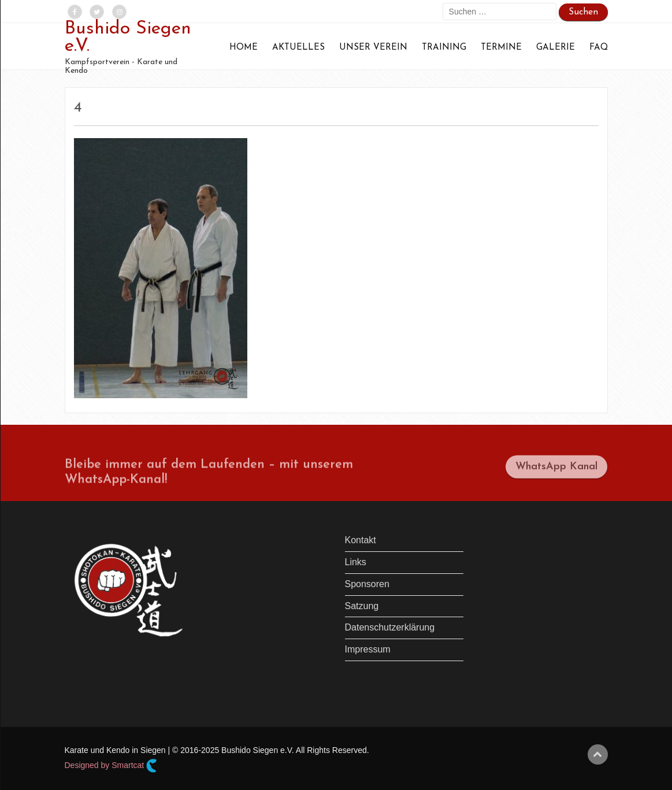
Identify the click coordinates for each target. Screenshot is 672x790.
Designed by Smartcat (111, 766)
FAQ (599, 48)
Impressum (368, 649)
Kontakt (361, 540)
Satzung (362, 606)
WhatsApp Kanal (556, 471)
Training (444, 48)
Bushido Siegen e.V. (128, 38)
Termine (501, 48)
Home (244, 48)
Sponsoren (367, 584)
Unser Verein (373, 48)
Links (356, 562)
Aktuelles (298, 48)
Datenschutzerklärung (390, 627)
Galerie (556, 48)
